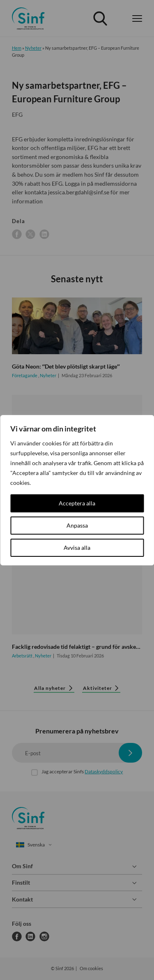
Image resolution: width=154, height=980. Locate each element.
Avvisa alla (77, 548)
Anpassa (77, 525)
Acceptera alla (77, 503)
